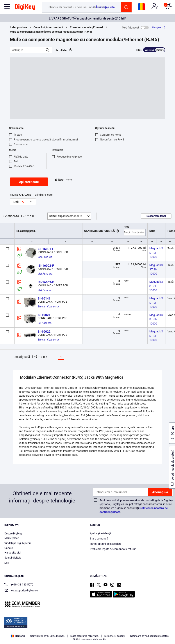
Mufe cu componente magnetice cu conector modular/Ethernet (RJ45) (51, 32)
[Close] (168, 620)
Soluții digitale (13, 558)
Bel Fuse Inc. (46, 257)
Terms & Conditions (53, 628)
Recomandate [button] (66, 216)
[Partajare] (159, 27)
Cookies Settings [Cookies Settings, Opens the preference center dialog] (60, 637)
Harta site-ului (13, 553)
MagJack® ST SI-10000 (157, 253)
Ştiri (7, 563)
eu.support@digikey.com (22, 591)
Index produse (18, 27)
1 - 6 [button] (23, 216)
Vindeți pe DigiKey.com (18, 543)
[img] (25, 8)
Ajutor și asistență (101, 533)
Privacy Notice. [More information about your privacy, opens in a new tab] (80, 628)
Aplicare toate (29, 182)
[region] (87, 628)
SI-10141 (44, 298)
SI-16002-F (46, 266)
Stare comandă (99, 539)
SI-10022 (44, 332)
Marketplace (12, 538)
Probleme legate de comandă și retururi (113, 549)
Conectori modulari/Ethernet (87, 27)
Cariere (9, 548)
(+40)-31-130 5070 (19, 585)
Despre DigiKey (13, 534)
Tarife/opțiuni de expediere (106, 544)
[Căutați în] (27, 50)
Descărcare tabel (156, 216)
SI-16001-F (46, 249)
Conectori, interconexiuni (48, 27)
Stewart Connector (48, 307)
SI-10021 (44, 315)
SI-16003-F (46, 282)
